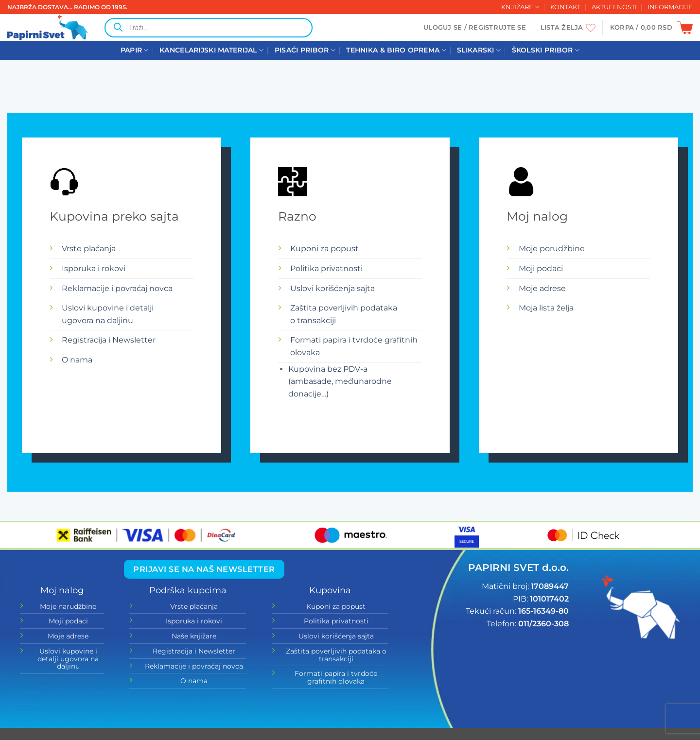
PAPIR (135, 50)
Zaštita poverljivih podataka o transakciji (336, 655)
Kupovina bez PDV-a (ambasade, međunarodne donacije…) (340, 381)
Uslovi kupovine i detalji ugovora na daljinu (68, 659)
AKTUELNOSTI (614, 7)
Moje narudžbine (68, 606)
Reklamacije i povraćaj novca (117, 288)
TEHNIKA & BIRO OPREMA (396, 50)
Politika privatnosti (326, 268)
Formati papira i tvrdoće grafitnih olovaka (336, 677)
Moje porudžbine (552, 249)
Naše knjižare (194, 636)
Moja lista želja (546, 308)
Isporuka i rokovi (94, 268)
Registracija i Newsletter (109, 340)
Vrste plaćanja (89, 249)
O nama (77, 360)
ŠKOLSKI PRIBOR (546, 50)
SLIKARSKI (479, 50)
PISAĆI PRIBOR (305, 50)
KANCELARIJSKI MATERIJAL (211, 50)
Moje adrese (542, 288)
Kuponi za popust (324, 249)
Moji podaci (541, 268)
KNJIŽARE (520, 7)
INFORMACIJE (670, 7)
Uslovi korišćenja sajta (332, 288)
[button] (475, 28)
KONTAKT (565, 7)
